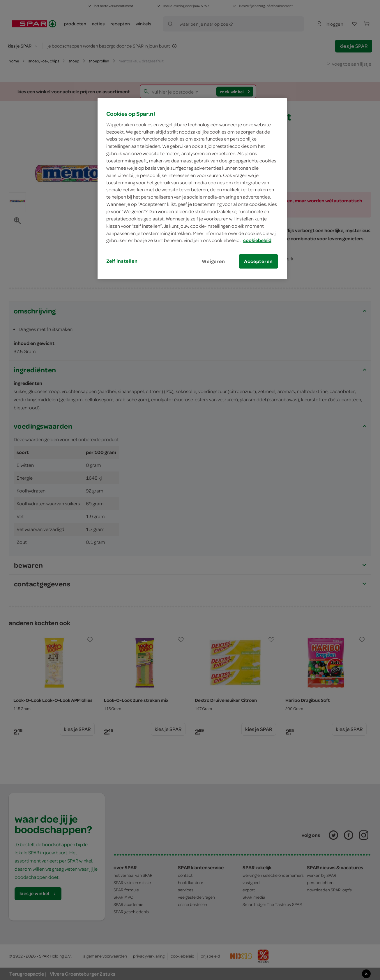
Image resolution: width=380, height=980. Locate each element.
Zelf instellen (122, 261)
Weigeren (213, 261)
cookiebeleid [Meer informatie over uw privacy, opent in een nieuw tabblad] (257, 240)
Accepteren (258, 261)
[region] (192, 189)
